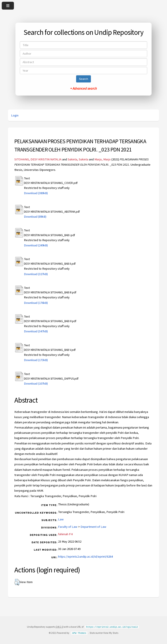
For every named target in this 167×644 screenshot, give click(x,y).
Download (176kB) (36, 303)
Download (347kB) (36, 331)
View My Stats (111, 633)
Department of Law (93, 527)
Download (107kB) (36, 383)
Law (61, 519)
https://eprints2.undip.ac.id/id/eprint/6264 (85, 557)
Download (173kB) (36, 360)
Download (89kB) (35, 217)
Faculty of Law (68, 527)
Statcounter (96, 633)
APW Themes (79, 633)
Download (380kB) (36, 193)
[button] (17, 582)
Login (15, 115)
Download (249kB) (36, 245)
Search (83, 79)
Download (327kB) (36, 274)
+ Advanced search (83, 88)
